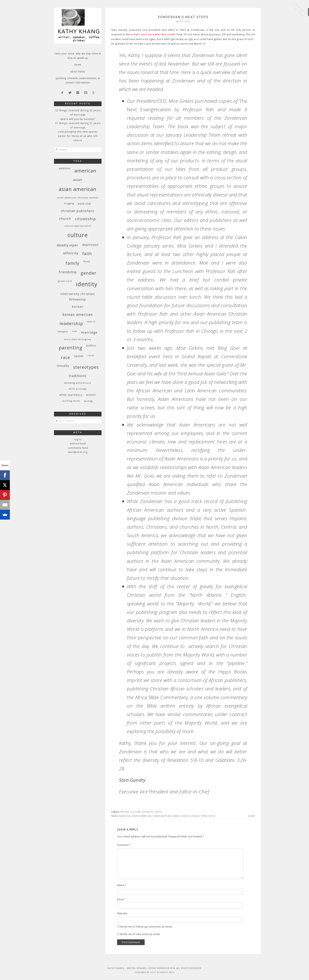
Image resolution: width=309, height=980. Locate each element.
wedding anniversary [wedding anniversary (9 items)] (78, 383)
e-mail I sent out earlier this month (153, 34)
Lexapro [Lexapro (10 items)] (63, 331)
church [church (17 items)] (65, 218)
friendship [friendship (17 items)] (68, 272)
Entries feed (78, 444)
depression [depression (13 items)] (90, 245)
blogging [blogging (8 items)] (69, 203)
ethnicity (148, 812)
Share (251, 816)
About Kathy (78, 72)
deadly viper (199, 816)
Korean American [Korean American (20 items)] (78, 314)
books (125, 812)
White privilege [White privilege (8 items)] (78, 389)
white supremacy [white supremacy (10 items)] (71, 395)
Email (121, 899)
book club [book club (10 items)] (84, 204)
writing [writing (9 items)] (88, 401)
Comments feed (78, 448)
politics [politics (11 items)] (91, 345)
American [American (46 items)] (85, 171)
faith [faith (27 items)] (87, 254)
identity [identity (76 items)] (87, 284)
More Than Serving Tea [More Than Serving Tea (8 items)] (78, 339)
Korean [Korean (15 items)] (78, 307)
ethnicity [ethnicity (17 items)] (71, 253)
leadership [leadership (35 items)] (71, 323)
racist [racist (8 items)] (91, 355)
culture (135, 812)
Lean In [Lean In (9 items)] (91, 321)
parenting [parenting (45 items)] (71, 347)
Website (122, 913)
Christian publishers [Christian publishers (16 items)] (78, 211)
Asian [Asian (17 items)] (78, 180)
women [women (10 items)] (91, 395)
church (185, 816)
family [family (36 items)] (72, 263)
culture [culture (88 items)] (78, 235)
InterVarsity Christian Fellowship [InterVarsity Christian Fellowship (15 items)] (78, 296)
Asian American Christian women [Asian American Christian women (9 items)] (78, 198)
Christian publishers (166, 816)
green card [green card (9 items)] (65, 281)
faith (158, 812)
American (124, 816)
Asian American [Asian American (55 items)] (78, 189)
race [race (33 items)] (66, 357)
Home (78, 65)
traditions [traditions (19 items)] (78, 376)
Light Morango (159, 972)
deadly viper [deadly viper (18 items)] (67, 245)
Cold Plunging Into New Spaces (78, 132)
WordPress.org (78, 452)
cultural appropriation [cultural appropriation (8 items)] (78, 226)
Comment (124, 845)
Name (122, 885)
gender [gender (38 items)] (88, 273)
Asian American (141, 816)
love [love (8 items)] (74, 331)
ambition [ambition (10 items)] (65, 168)
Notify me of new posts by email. (140, 934)
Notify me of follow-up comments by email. (146, 927)
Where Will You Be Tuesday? (78, 119)
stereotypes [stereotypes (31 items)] (86, 367)
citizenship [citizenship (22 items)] (85, 219)
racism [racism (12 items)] (79, 356)
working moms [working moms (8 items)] (71, 401)
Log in (78, 439)
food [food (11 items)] (87, 261)
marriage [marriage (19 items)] (89, 332)
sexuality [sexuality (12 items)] (63, 366)
